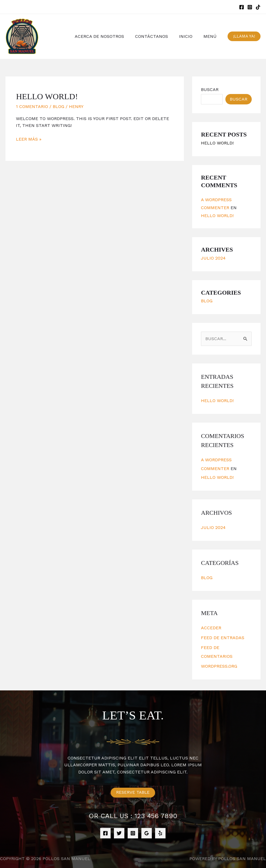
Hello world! (47, 96)
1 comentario (32, 106)
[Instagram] (250, 7)
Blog (58, 106)
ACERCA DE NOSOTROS (107, 36)
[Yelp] (160, 833)
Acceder (211, 628)
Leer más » (29, 139)
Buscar (210, 89)
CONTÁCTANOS (157, 36)
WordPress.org (219, 666)
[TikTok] (258, 7)
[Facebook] (242, 7)
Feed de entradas (223, 638)
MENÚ (211, 36)
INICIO (189, 36)
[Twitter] (119, 833)
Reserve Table (133, 792)
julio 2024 (213, 258)
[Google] (147, 833)
